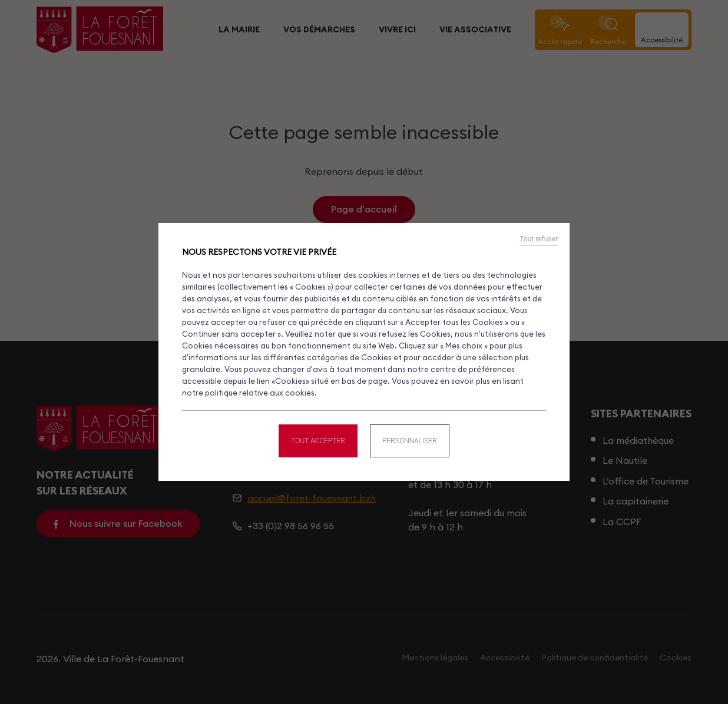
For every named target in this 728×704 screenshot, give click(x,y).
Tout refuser (539, 240)
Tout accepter (317, 440)
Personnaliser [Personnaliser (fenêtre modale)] (410, 440)
